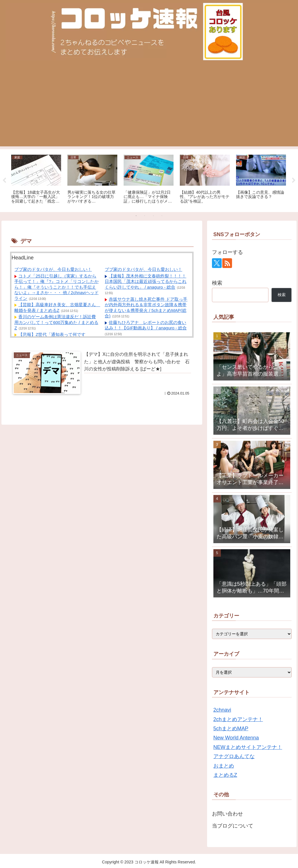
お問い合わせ (227, 814)
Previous (4, 180)
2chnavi (222, 710)
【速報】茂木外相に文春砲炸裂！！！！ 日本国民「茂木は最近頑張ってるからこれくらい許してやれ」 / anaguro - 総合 (146, 281)
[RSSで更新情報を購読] (227, 263)
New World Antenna (236, 738)
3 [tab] (153, 216)
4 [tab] (162, 216)
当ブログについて (233, 826)
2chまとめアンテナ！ (238, 719)
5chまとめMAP (231, 729)
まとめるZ (225, 775)
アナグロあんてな (234, 756)
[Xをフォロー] (217, 263)
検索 (217, 283)
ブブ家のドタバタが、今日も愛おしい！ (53, 269)
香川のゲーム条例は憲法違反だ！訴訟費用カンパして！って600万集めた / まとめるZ (56, 322)
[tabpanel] (36, 180)
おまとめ (224, 766)
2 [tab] (145, 216)
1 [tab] (136, 216)
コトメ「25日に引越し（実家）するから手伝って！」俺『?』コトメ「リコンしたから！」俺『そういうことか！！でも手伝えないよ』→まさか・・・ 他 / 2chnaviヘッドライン (56, 287)
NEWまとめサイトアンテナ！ (248, 747)
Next (294, 180)
